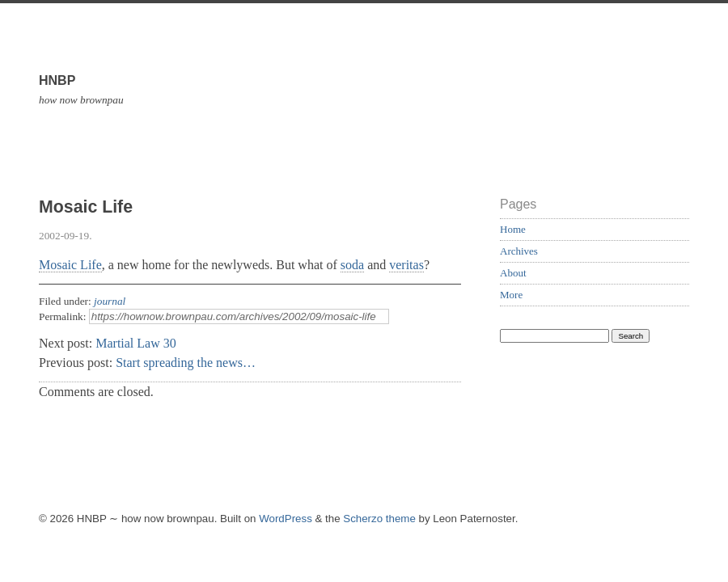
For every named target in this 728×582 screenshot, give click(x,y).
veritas (406, 265)
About (513, 273)
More (511, 295)
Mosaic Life (70, 265)
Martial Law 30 (136, 343)
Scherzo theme (379, 519)
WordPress (286, 519)
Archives (519, 251)
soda (352, 265)
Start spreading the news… (186, 363)
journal (110, 301)
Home (513, 229)
